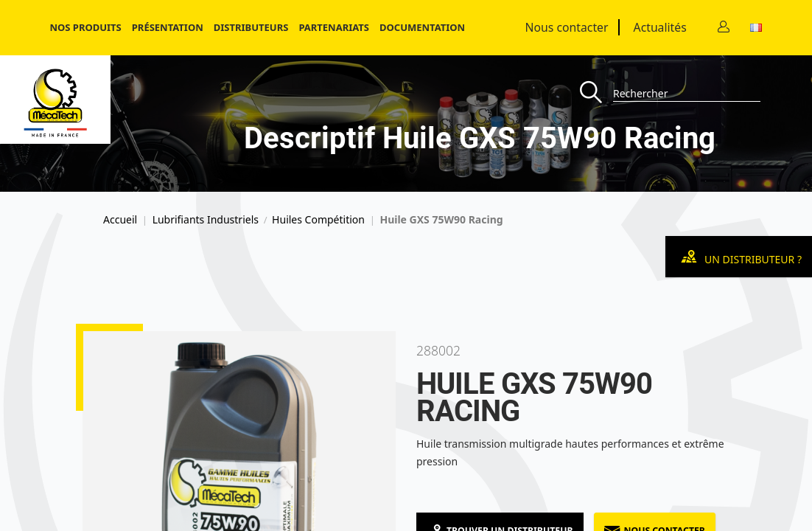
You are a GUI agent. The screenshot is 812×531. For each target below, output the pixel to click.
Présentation (168, 27)
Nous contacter (567, 27)
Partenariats (334, 27)
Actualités (660, 27)
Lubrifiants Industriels (206, 220)
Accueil (120, 220)
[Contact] (724, 28)
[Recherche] (596, 93)
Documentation (422, 27)
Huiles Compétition (318, 220)
